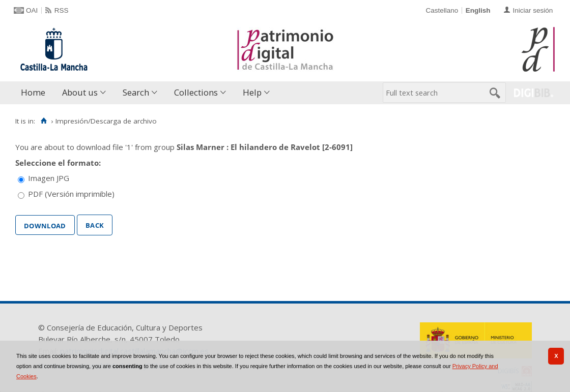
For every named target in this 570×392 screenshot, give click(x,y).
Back (95, 224)
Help (252, 92)
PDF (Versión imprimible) (71, 194)
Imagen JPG (49, 178)
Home (33, 92)
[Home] (44, 121)
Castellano (442, 10)
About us (80, 92)
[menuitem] (35, 93)
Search (136, 92)
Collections (196, 92)
